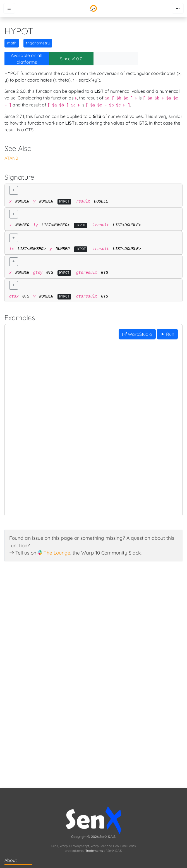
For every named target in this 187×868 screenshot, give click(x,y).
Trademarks (94, 851)
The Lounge (57, 553)
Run (167, 334)
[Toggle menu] (9, 8)
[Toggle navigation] (178, 8)
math (12, 43)
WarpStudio (137, 334)
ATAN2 (11, 158)
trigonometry (38, 43)
